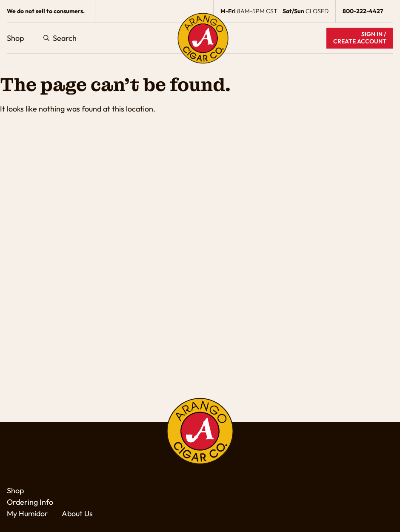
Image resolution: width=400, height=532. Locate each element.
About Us (77, 513)
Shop (15, 38)
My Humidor (27, 513)
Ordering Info (30, 502)
